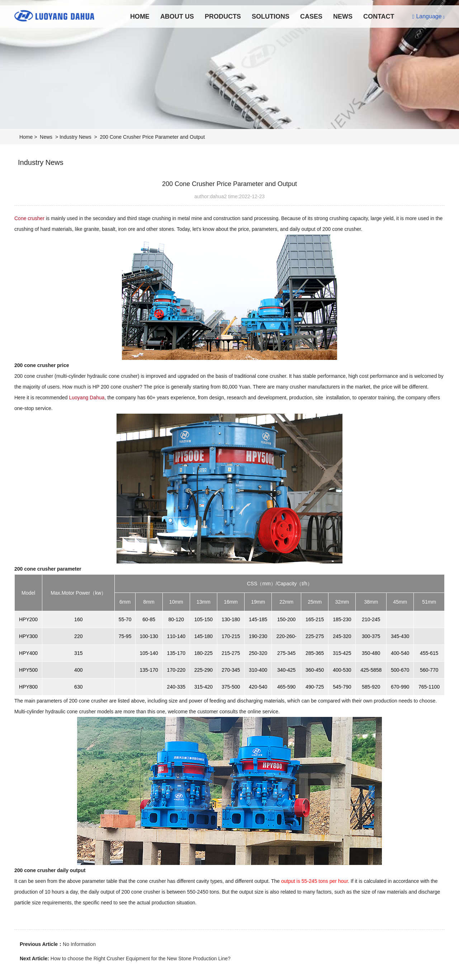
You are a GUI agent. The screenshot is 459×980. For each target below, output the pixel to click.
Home (140, 16)
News (343, 16)
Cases (311, 16)
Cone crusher (29, 218)
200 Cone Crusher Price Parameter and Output (152, 137)
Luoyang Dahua (87, 398)
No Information (79, 944)
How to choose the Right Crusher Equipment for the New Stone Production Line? (141, 958)
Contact (379, 16)
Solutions (271, 16)
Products (223, 16)
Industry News (75, 137)
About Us (177, 16)
